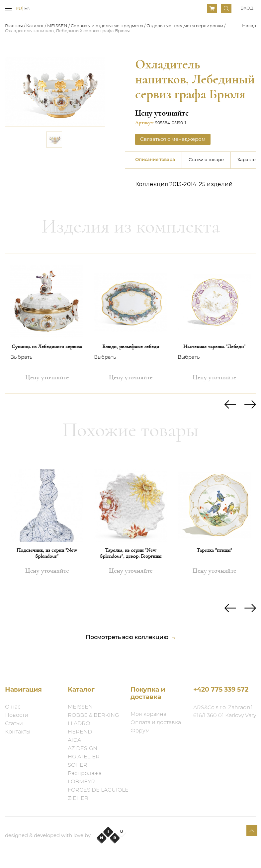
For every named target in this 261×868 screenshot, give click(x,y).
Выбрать (21, 358)
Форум (140, 731)
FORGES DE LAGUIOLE (98, 790)
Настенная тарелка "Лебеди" (214, 346)
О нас (13, 707)
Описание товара (155, 160)
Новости (17, 715)
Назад (249, 26)
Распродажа (85, 773)
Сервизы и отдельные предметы (107, 26)
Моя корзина (148, 714)
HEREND (80, 732)
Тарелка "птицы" (214, 550)
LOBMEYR (81, 782)
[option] (47, 323)
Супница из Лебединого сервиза (47, 346)
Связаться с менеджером (173, 139)
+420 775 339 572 (221, 690)
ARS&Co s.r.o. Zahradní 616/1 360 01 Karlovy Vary (225, 712)
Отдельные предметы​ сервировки (185, 26)
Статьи (14, 723)
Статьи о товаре (206, 160)
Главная (14, 26)
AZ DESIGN (83, 748)
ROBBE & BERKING (93, 715)
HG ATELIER (84, 757)
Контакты (18, 732)
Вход (247, 8)
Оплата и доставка (156, 723)
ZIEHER (78, 798)
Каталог (35, 26)
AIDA (74, 740)
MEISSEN (57, 26)
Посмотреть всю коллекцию (131, 637)
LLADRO (79, 723)
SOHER (78, 765)
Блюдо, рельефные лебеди (131, 346)
